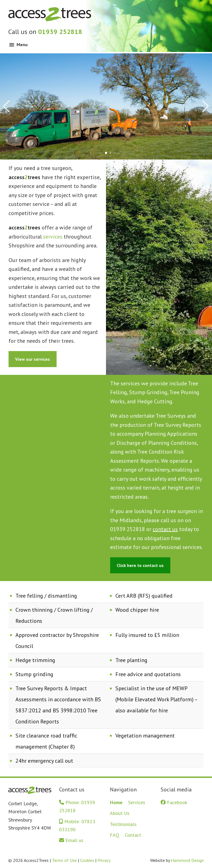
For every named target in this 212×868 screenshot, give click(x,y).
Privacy (104, 860)
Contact (133, 835)
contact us (165, 529)
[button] (106, 153)
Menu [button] (22, 45)
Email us (71, 840)
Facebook (174, 802)
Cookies (87, 860)
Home (116, 802)
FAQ (115, 835)
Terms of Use (64, 860)
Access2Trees (50, 14)
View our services (33, 359)
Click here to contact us (140, 565)
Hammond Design (187, 860)
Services (137, 802)
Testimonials (123, 824)
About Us (120, 813)
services (53, 237)
